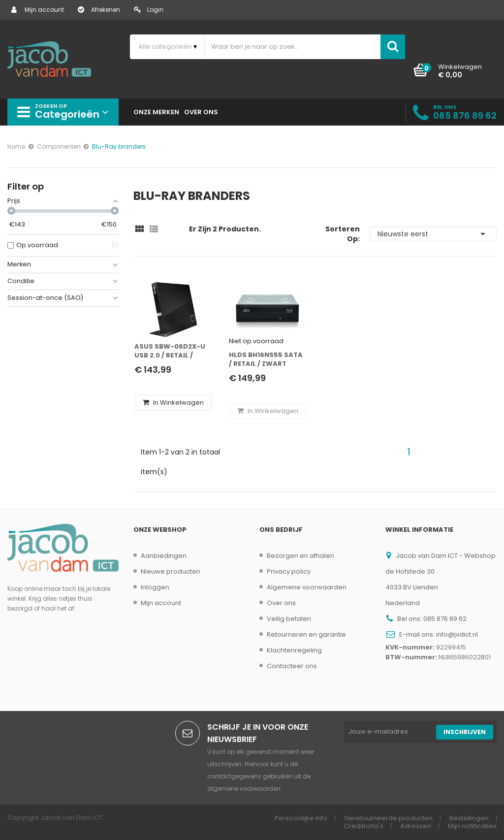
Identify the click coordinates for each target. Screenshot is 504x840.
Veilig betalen (289, 619)
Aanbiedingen (164, 556)
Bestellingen (469, 818)
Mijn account (38, 10)
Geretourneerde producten (388, 818)
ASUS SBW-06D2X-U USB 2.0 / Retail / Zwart (170, 351)
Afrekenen (99, 10)
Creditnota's (364, 826)
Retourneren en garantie (306, 634)
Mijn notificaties (472, 826)
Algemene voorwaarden (307, 587)
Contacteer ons (292, 666)
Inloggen (155, 587)
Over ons (281, 603)
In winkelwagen (173, 403)
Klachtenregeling (294, 650)
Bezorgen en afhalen (300, 556)
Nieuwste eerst (433, 234)
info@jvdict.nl (457, 634)
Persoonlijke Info (301, 818)
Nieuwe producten (171, 571)
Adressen (416, 826)
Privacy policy (289, 571)
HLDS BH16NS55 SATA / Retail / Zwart (266, 359)
